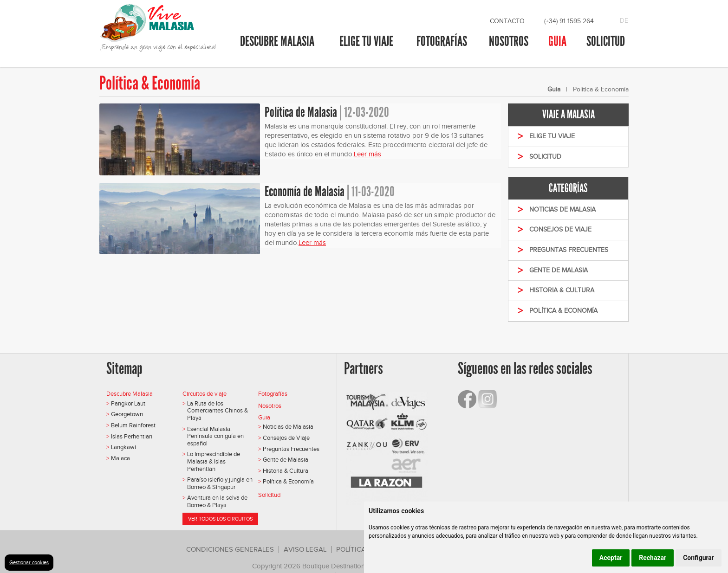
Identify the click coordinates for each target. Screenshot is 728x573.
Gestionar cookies (29, 562)
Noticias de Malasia (288, 427)
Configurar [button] (699, 558)
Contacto (507, 21)
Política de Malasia (301, 112)
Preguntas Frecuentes (291, 449)
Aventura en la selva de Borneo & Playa (217, 501)
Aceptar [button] (611, 558)
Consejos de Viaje (286, 438)
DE (624, 21)
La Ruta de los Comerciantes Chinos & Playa (218, 411)
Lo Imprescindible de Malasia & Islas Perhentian (214, 461)
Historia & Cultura (286, 471)
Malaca (120, 458)
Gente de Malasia (286, 460)
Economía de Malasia (305, 192)
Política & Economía (288, 481)
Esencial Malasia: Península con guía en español (215, 436)
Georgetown (127, 414)
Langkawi (123, 447)
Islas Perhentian (132, 436)
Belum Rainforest (133, 425)
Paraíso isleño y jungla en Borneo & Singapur (220, 483)
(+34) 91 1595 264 (569, 21)
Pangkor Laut (128, 403)
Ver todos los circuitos (220, 519)
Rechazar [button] (653, 558)
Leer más (367, 154)
